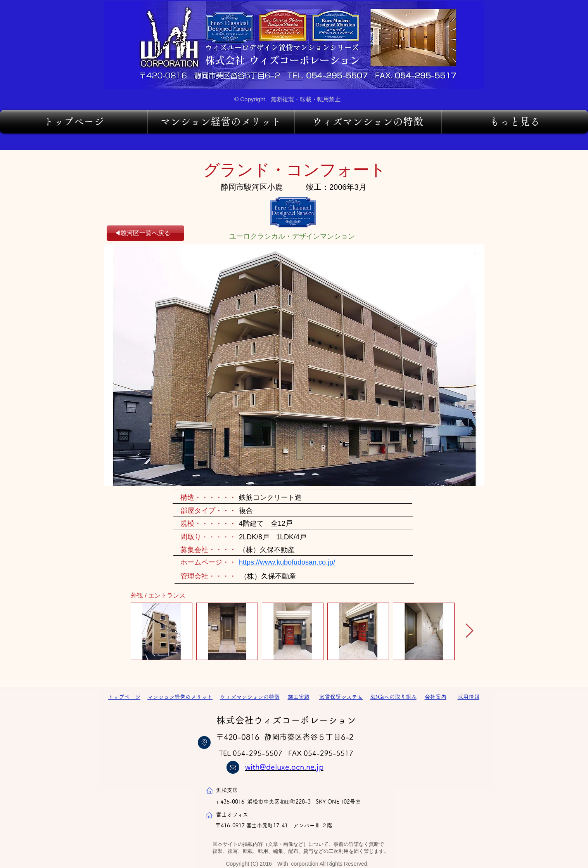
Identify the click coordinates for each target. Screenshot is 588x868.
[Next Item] (470, 631)
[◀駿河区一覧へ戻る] (145, 233)
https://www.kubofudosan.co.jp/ (287, 562)
